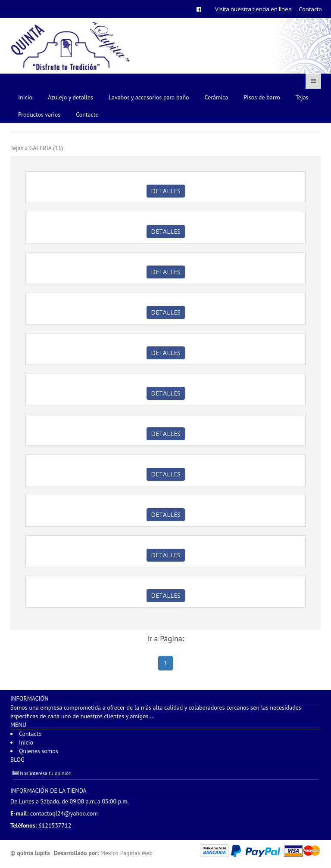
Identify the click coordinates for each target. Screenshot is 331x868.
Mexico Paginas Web (126, 853)
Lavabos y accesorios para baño (149, 97)
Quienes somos (39, 751)
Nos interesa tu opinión (42, 773)
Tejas (302, 97)
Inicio (25, 97)
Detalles (166, 191)
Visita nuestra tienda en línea (253, 9)
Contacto (310, 9)
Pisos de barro (262, 97)
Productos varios (39, 114)
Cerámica (217, 97)
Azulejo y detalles (70, 97)
